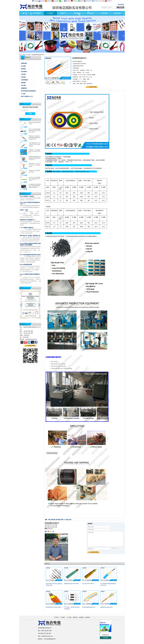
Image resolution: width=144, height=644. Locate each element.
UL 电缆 (23, 94)
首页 (20, 55)
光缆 (70, 520)
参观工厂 (64, 13)
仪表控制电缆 (25, 80)
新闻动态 (91, 13)
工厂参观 (69, 617)
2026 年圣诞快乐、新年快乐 (27, 196)
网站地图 (81, 617)
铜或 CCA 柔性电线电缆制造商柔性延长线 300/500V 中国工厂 (35, 131)
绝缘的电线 (24, 63)
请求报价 (121, 5)
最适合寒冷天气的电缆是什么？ (28, 220)
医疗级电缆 (24, 72)
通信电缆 (23, 69)
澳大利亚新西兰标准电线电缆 (28, 91)
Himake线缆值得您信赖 (26, 264)
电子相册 (106, 638)
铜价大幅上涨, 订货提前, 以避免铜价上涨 (30, 236)
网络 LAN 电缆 (65, 520)
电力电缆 (23, 66)
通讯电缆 (58, 520)
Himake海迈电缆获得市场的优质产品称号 (30, 255)
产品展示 (50, 13)
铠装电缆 (53, 520)
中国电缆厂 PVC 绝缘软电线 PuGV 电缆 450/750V (34, 151)
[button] (70, 51)
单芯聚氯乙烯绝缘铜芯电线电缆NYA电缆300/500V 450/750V (35, 158)
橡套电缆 (23, 83)
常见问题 (104, 13)
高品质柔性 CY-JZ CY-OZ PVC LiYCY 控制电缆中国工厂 (35, 165)
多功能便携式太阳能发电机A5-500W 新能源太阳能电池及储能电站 (35, 186)
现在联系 (30, 345)
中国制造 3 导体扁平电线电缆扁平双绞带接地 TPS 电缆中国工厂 (35, 138)
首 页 (25, 13)
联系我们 (77, 13)
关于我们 (37, 13)
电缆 (49, 520)
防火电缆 (23, 85)
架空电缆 (23, 77)
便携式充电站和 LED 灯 (27, 96)
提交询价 (117, 13)
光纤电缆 (28, 55)
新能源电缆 (24, 88)
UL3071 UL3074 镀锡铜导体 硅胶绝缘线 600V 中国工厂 (34, 179)
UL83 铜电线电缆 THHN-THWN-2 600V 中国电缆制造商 (35, 144)
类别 (24, 55)
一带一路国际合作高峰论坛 (27, 228)
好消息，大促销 (24, 210)
